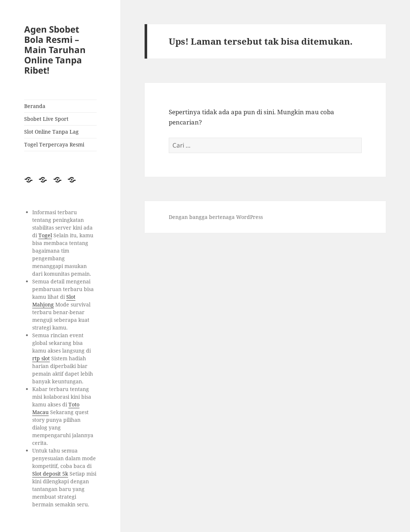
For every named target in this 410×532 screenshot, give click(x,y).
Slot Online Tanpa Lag (51, 132)
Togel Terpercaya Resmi (54, 144)
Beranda (35, 106)
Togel (45, 235)
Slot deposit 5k (50, 474)
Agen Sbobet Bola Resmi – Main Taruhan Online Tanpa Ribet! (55, 50)
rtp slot (41, 358)
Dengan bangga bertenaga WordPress (216, 217)
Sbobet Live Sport (46, 119)
